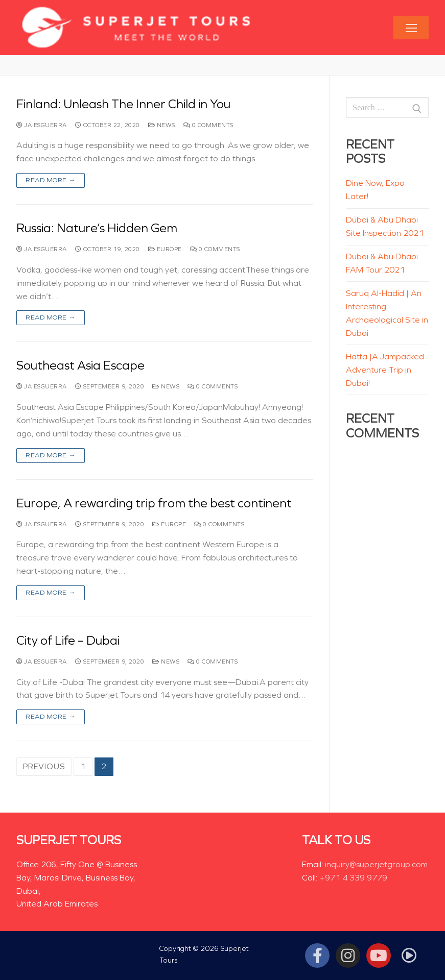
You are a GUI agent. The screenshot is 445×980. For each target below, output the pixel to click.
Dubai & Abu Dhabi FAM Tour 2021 (382, 263)
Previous (44, 766)
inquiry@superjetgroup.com (376, 864)
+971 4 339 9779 (353, 878)
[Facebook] (317, 955)
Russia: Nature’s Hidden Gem (97, 228)
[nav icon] (411, 28)
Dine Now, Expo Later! (375, 190)
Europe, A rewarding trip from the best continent (154, 503)
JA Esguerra (42, 125)
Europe (165, 249)
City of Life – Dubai (68, 641)
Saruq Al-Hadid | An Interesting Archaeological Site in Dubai (387, 313)
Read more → (51, 180)
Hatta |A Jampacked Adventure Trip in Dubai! (385, 370)
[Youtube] (379, 955)
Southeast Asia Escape (80, 365)
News (162, 125)
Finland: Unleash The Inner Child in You (123, 104)
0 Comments (208, 125)
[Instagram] (348, 955)
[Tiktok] (409, 955)
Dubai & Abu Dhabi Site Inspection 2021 (385, 226)
